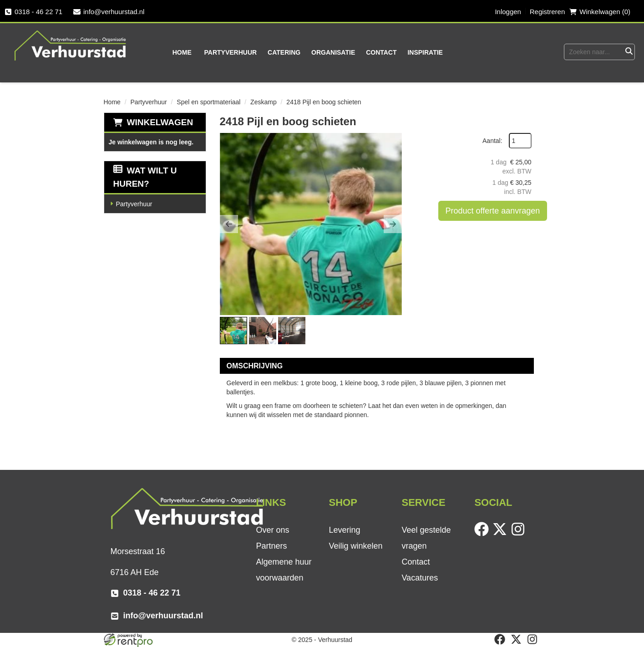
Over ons (272, 530)
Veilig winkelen (355, 546)
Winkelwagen (160, 122)
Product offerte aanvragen (493, 211)
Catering (284, 52)
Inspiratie (425, 52)
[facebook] (483, 534)
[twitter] (502, 534)
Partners (271, 546)
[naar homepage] (71, 45)
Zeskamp (264, 102)
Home (182, 52)
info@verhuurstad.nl (109, 12)
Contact (381, 52)
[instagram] (520, 534)
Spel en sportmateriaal (208, 102)
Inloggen (508, 12)
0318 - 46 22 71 (33, 12)
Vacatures (420, 578)
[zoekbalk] (593, 52)
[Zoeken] (629, 52)
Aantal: (492, 141)
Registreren (548, 12)
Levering (344, 530)
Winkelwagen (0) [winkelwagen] (600, 12)
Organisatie (333, 52)
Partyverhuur (231, 52)
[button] (229, 224)
